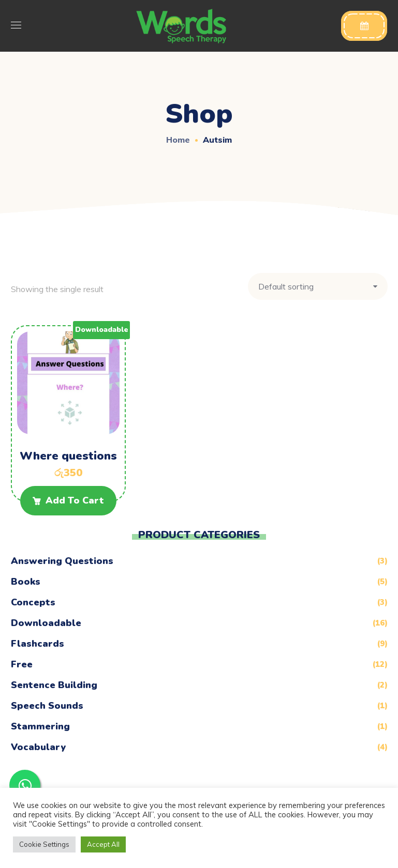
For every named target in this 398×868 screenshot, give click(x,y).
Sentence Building (54, 685)
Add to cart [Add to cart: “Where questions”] (75, 500)
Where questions (68, 456)
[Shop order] (318, 286)
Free (22, 664)
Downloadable (46, 623)
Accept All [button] (103, 844)
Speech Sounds (47, 706)
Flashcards (38, 644)
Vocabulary (38, 747)
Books (26, 582)
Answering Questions (62, 561)
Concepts (33, 602)
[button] (364, 26)
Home (178, 140)
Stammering (40, 726)
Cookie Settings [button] (44, 844)
